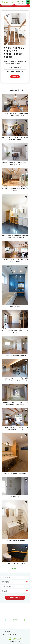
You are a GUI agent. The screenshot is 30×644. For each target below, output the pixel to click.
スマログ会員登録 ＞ (15, 620)
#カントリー (19, 51)
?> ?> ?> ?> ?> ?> (15, 591)
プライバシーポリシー (10, 634)
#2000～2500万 (13, 54)
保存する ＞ (15, 77)
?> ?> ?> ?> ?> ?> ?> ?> (15, 577)
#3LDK (8, 57)
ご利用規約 (7, 632)
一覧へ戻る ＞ (15, 568)
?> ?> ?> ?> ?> (15, 582)
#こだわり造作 (12, 48)
